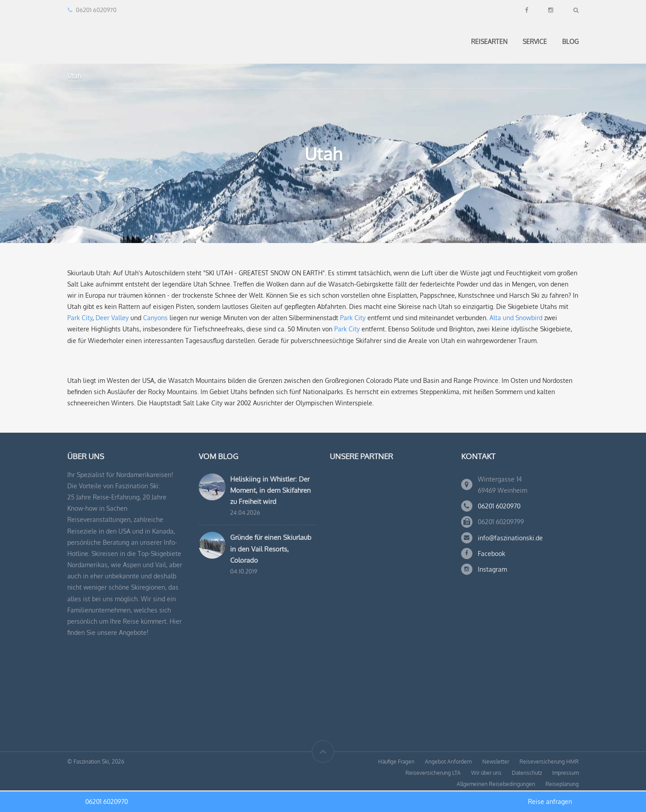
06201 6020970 (499, 506)
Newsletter (496, 762)
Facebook (491, 554)
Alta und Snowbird (516, 318)
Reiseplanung (562, 784)
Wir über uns (486, 773)
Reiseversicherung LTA (433, 773)
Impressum (565, 773)
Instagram (492, 569)
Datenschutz (527, 773)
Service (535, 41)
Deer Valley (112, 318)
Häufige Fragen (396, 762)
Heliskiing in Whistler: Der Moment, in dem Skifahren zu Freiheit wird (271, 490)
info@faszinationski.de (510, 538)
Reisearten (489, 41)
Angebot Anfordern (448, 762)
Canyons (155, 318)
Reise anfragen (550, 801)
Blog (570, 41)
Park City (80, 318)
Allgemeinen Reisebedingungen (496, 784)
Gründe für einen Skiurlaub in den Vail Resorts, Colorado (271, 549)
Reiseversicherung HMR (549, 762)
